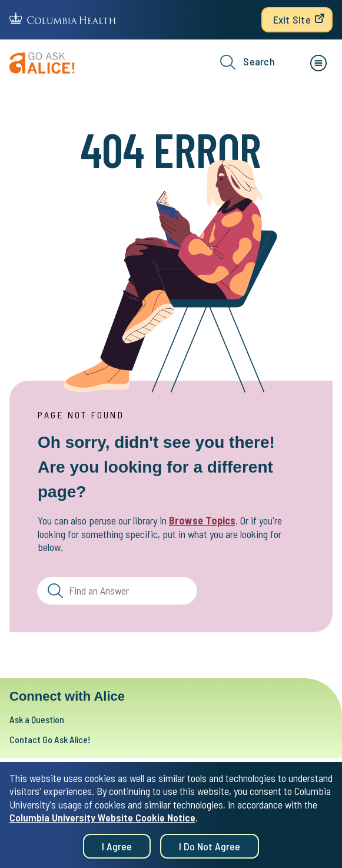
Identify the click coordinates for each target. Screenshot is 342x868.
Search (248, 62)
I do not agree (210, 851)
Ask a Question (37, 719)
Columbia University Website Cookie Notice (102, 822)
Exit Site (292, 19)
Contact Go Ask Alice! (50, 739)
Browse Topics (202, 520)
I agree (117, 851)
